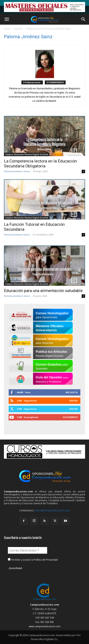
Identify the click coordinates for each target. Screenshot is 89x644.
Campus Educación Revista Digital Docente (27, 154)
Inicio (7, 29)
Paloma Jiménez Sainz (17, 171)
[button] (7, 19)
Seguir (73, 401)
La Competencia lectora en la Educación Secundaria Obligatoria (40, 164)
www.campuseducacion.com (45, 626)
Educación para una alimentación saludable (43, 291)
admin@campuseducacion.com (52, 510)
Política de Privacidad (46, 560)
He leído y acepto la (33, 560)
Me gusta (72, 392)
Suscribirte (70, 417)
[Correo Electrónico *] (28, 550)
